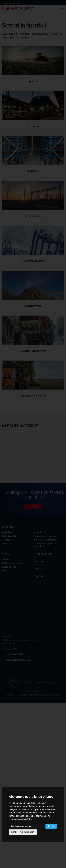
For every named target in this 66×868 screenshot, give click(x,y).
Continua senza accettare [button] (22, 826)
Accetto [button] (51, 826)
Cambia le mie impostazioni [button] (23, 832)
